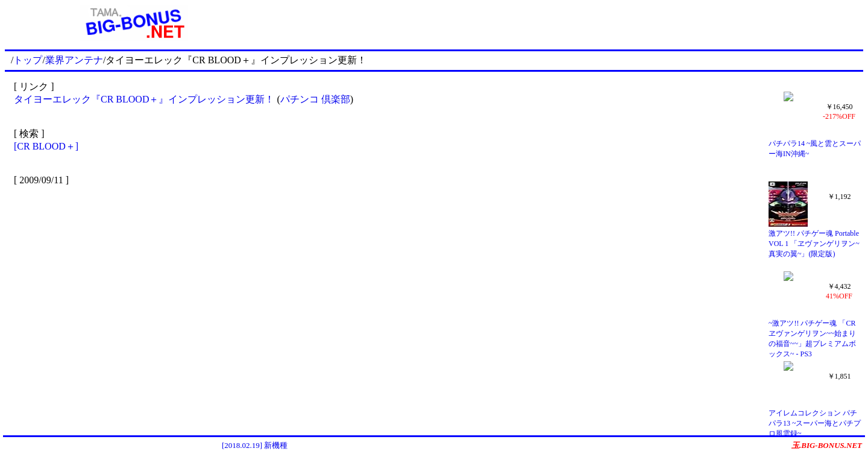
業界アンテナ (74, 60)
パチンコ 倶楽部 (315, 99)
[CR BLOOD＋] (46, 146)
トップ (28, 60)
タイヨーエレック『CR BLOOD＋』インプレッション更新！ (144, 99)
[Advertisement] (563, 23)
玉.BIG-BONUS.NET (827, 445)
